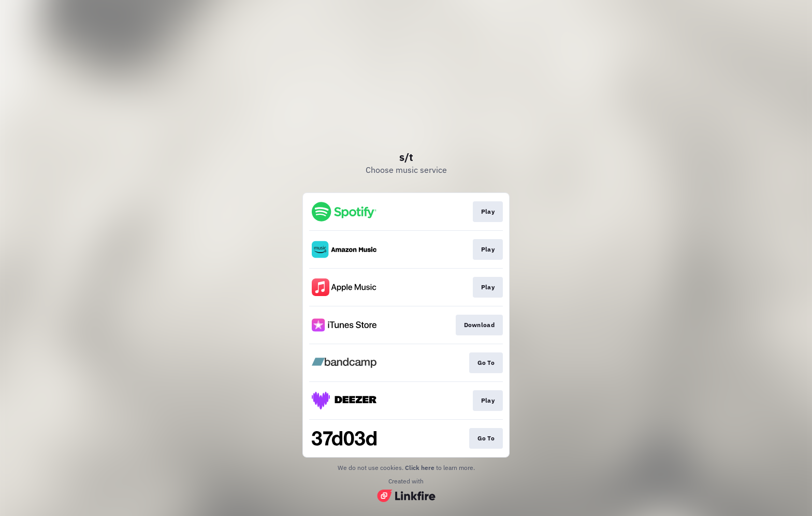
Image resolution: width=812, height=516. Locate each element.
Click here (420, 468)
